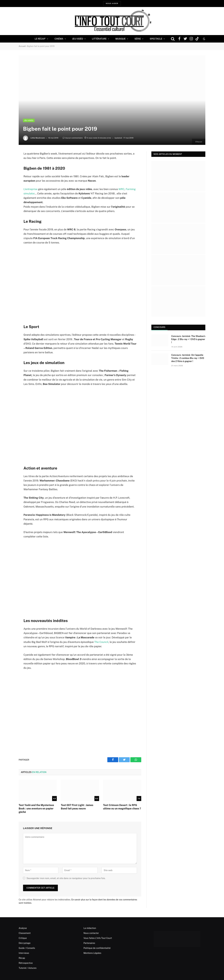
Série (138, 39)
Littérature (99, 39)
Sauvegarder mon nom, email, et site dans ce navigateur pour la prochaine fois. (66, 878)
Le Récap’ (40, 39)
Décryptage (25, 943)
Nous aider (112, 3)
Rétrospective (26, 963)
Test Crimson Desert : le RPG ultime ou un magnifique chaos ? (122, 807)
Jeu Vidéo (78, 39)
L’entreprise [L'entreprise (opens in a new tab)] (30, 189)
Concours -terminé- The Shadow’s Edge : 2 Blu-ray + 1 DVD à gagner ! (188, 339)
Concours (159, 327)
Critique (23, 938)
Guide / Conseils (27, 948)
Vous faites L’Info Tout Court (98, 938)
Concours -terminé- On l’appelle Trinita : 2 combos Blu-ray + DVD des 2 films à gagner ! (188, 358)
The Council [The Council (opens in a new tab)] (101, 642)
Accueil (22, 46)
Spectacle (156, 39)
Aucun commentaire (73, 138)
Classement (25, 933)
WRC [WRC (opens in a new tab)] (121, 189)
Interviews (24, 953)
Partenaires (89, 943)
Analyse (23, 928)
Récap (22, 958)
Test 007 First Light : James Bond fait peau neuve (77, 807)
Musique (120, 39)
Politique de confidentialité (97, 948)
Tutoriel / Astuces (28, 968)
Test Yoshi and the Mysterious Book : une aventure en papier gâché (36, 809)
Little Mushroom (38, 138)
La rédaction (90, 928)
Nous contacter (91, 933)
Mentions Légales (92, 953)
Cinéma (59, 39)
